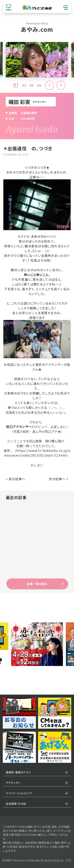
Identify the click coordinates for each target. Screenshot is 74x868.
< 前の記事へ (15, 479)
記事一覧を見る (37, 584)
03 (32, 86)
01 (16, 85)
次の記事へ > (59, 479)
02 (24, 86)
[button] (61, 85)
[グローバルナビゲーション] (66, 8)
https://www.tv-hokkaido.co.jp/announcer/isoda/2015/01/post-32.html (37, 453)
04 (39, 86)
